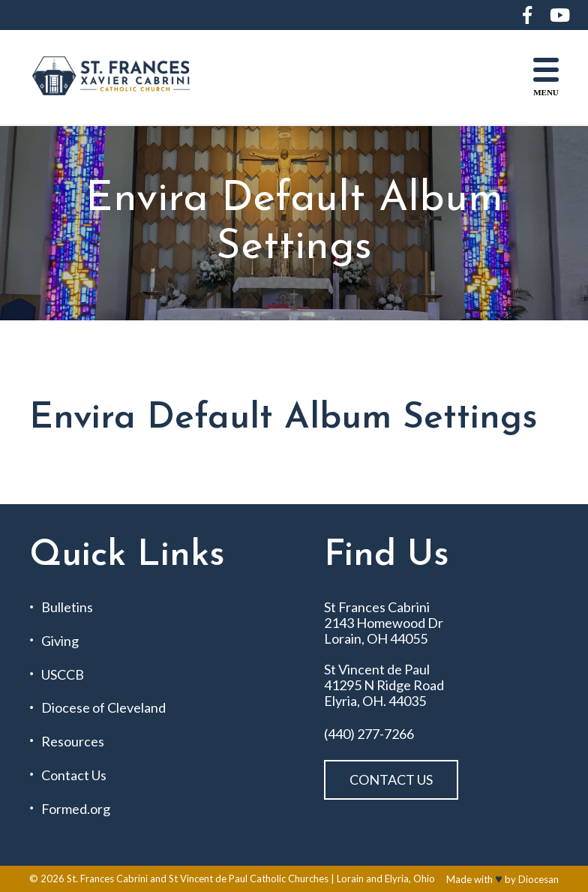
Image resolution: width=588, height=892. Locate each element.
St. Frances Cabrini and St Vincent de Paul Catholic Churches (198, 878)
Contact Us (74, 775)
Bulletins (67, 607)
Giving (60, 641)
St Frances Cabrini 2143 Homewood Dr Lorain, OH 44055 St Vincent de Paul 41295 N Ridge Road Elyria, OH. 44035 (384, 654)
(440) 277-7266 (369, 734)
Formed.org (76, 809)
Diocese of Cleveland (103, 708)
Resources (73, 742)
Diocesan (538, 879)
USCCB (63, 675)
